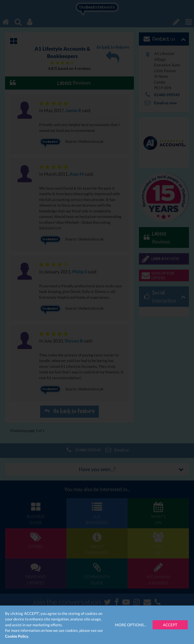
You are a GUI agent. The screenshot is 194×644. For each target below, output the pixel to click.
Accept (170, 625)
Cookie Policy (17, 636)
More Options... (130, 625)
